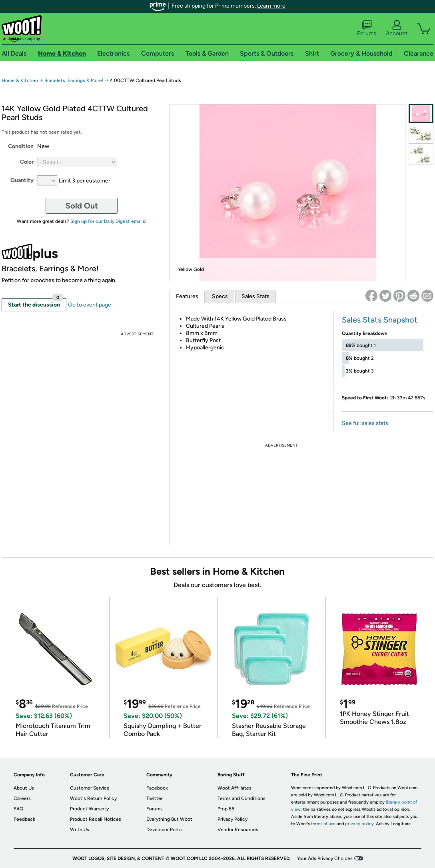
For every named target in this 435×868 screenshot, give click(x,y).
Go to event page (90, 305)
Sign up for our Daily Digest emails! (109, 221)
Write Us (80, 830)
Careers (22, 798)
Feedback (24, 819)
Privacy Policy (232, 819)
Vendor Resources (238, 830)
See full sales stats (365, 423)
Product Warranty (89, 809)
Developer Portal (165, 830)
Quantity (22, 180)
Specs (220, 296)
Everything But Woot (169, 819)
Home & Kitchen (20, 80)
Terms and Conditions (241, 798)
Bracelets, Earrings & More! (74, 80)
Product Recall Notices (96, 819)
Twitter (155, 798)
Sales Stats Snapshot (380, 320)
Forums (367, 28)
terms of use (323, 824)
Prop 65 (226, 809)
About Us (24, 788)
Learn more (271, 6)
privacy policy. (360, 824)
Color (27, 162)
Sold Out (82, 206)
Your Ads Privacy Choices (325, 858)
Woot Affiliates (234, 788)
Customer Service (90, 788)
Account (397, 28)
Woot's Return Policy (93, 798)
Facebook (157, 788)
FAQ (18, 809)
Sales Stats (255, 296)
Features (187, 296)
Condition (21, 146)
